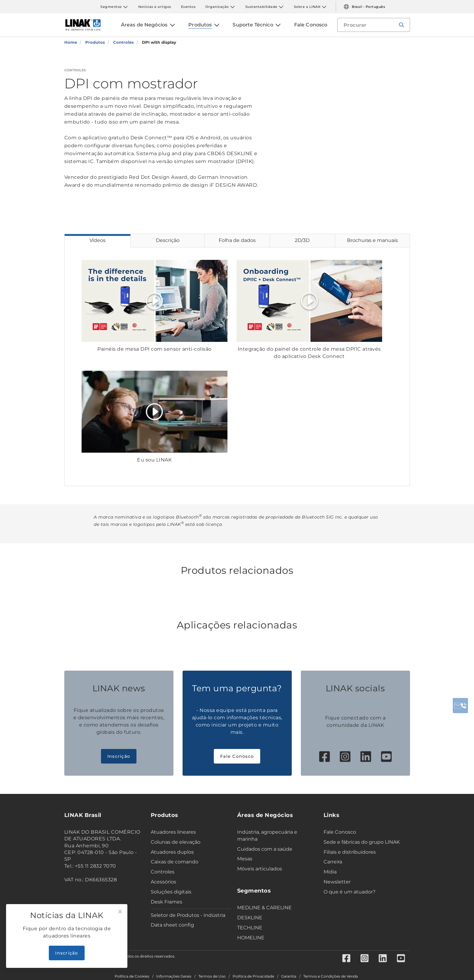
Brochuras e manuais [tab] (372, 240)
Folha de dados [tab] (237, 240)
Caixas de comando (175, 862)
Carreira (333, 862)
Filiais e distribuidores (350, 852)
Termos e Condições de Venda (331, 976)
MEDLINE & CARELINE (264, 908)
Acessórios (163, 882)
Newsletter (337, 882)
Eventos (188, 7)
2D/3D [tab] (302, 240)
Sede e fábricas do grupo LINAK (362, 842)
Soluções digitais (171, 892)
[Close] (120, 912)
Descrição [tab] (168, 240)
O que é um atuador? (350, 892)
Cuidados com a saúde (265, 849)
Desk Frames (166, 902)
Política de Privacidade (253, 976)
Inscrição (119, 756)
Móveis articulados (260, 869)
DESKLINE (250, 918)
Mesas (245, 859)
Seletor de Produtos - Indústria (188, 915)
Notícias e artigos (155, 7)
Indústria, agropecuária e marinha (267, 835)
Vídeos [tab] (97, 240)
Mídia (330, 872)
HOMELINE (251, 938)
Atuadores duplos (172, 852)
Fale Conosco (237, 756)
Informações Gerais (174, 976)
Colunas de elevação (176, 842)
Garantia (289, 976)
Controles (163, 872)
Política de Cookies (132, 976)
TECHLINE (250, 928)
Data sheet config (172, 925)
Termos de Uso (212, 976)
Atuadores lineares (173, 832)
